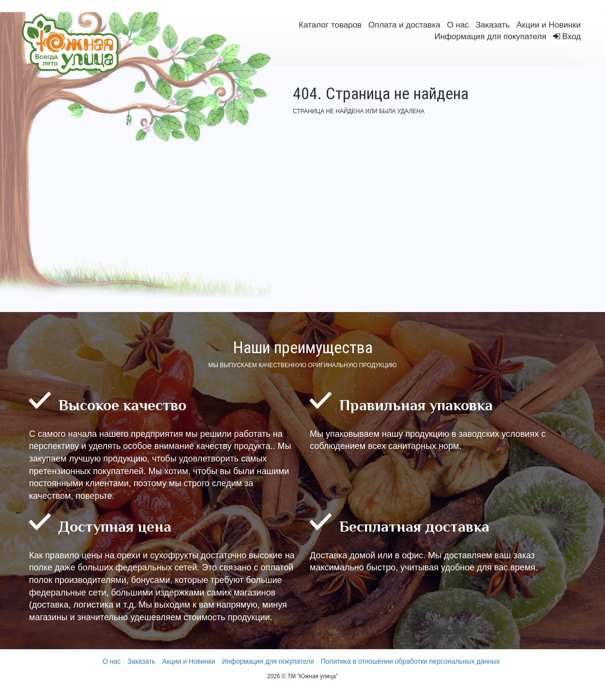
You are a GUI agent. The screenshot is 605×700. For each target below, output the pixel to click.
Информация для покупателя (490, 37)
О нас (458, 25)
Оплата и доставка (404, 25)
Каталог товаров (330, 25)
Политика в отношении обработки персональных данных (410, 661)
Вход (572, 37)
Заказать (493, 25)
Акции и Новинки (549, 25)
